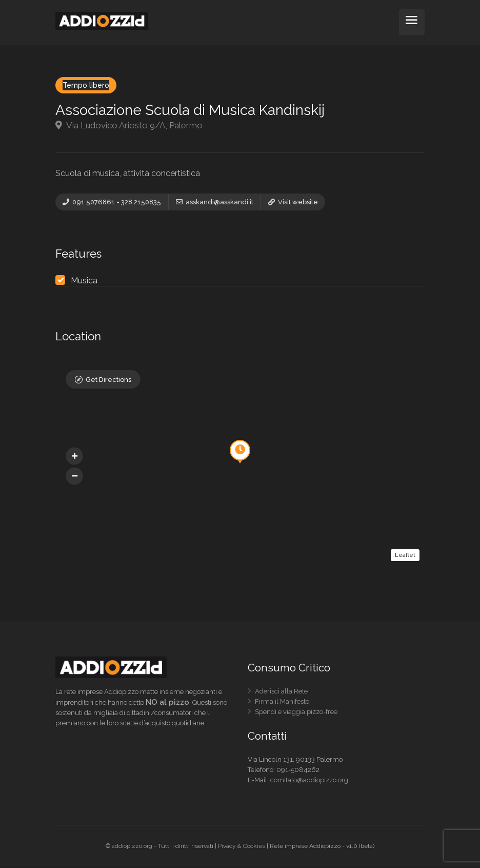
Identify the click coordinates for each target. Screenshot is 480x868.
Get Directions (108, 382)
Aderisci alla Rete (281, 694)
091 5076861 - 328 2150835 (112, 202)
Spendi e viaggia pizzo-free (296, 715)
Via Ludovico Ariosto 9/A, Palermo (129, 125)
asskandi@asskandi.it (215, 202)
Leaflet (405, 556)
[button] (74, 477)
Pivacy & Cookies (242, 847)
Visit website (293, 202)
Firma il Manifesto (282, 705)
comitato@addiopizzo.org (309, 782)
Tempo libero (86, 85)
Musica (84, 282)
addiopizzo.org (132, 847)
